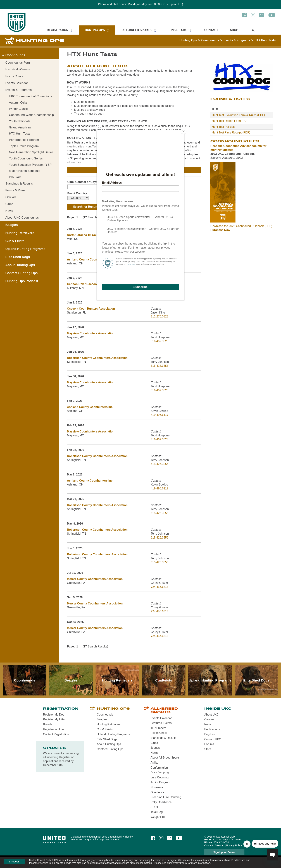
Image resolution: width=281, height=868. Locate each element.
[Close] (184, 131)
